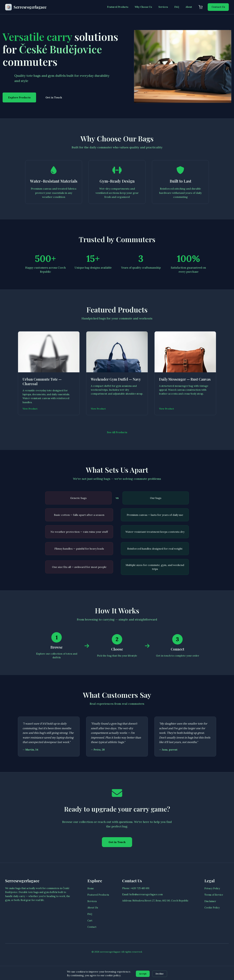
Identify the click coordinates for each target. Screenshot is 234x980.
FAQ (177, 7)
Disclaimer (210, 912)
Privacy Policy (212, 899)
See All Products (117, 440)
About (189, 7)
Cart (90, 931)
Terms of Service (214, 906)
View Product (31, 416)
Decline (161, 974)
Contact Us (218, 7)
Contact (92, 938)
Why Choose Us (143, 7)
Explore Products (19, 97)
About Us (93, 918)
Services (163, 7)
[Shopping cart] (201, 7)
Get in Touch (54, 97)
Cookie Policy (212, 918)
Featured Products (118, 7)
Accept (142, 974)
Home (91, 899)
